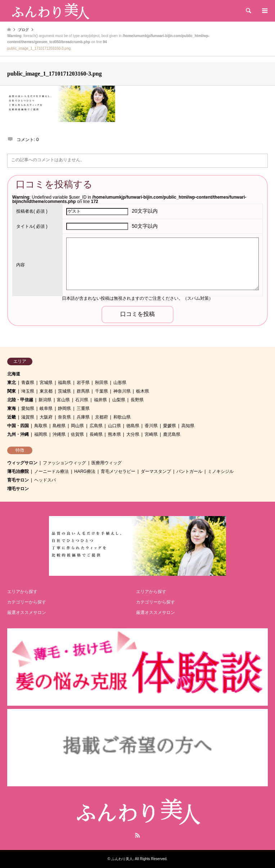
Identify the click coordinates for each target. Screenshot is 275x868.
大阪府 (46, 417)
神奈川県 (122, 391)
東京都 (46, 391)
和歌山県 (122, 417)
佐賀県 (77, 434)
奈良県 (64, 417)
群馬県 (83, 391)
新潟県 (45, 400)
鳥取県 (41, 426)
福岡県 (41, 434)
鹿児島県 (172, 434)
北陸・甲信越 (20, 400)
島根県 (59, 426)
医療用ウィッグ (107, 463)
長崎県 (96, 434)
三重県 (83, 408)
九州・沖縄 (18, 434)
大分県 (133, 434)
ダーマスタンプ (156, 471)
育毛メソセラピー (118, 471)
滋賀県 (28, 417)
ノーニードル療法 (51, 471)
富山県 (63, 400)
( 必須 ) (32, 211)
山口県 (114, 426)
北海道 (14, 374)
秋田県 (102, 383)
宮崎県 (151, 434)
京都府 (102, 417)
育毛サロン (18, 480)
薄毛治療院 (18, 471)
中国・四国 (18, 426)
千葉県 (102, 391)
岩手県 (83, 383)
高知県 (188, 426)
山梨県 (119, 400)
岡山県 (77, 426)
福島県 (64, 383)
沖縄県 (59, 434)
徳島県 (133, 426)
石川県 (82, 400)
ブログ (23, 30)
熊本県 (114, 434)
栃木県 (143, 391)
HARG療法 (85, 471)
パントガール (189, 471)
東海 (12, 408)
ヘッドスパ (45, 480)
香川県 (151, 426)
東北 (12, 383)
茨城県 (64, 391)
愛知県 (28, 408)
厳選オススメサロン (27, 612)
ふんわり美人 (122, 859)
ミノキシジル (221, 471)
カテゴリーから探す (27, 602)
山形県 (120, 383)
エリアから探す (22, 592)
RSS (137, 835)
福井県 (100, 400)
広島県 (96, 426)
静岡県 (64, 408)
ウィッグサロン (22, 463)
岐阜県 (46, 408)
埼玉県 (28, 391)
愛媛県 (170, 426)
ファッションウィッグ (64, 463)
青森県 (28, 383)
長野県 (137, 400)
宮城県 (46, 383)
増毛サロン (18, 489)
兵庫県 (83, 417)
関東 (12, 391)
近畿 (12, 417)
